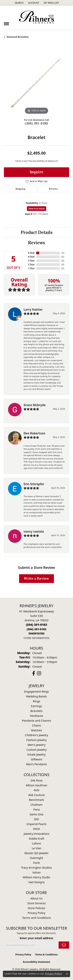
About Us (37, 898)
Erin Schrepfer (34, 484)
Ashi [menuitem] (36, 790)
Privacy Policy (36, 913)
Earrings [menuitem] (36, 706)
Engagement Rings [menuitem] (37, 692)
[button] (19, 3)
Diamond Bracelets (18, 37)
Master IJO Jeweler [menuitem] (37, 853)
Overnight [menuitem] (36, 858)
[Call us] (36, 633)
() (63, 253)
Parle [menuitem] (36, 863)
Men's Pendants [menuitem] (36, 764)
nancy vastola (34, 531)
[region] (36, 83)
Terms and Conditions (36, 918)
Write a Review (36, 579)
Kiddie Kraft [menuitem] (36, 839)
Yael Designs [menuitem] (36, 882)
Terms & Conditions (46, 955)
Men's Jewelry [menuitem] (37, 745)
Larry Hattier (33, 309)
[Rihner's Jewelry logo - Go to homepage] (37, 17)
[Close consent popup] (67, 974)
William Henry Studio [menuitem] (36, 877)
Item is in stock (37, 208)
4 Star (31, 257)
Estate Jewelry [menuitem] (36, 754)
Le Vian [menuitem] (36, 848)
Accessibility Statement (36, 962)
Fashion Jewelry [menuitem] (36, 740)
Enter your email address (36, 938)
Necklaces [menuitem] (36, 716)
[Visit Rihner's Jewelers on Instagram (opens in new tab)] (39, 673)
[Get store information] (36, 638)
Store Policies (37, 908)
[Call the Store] (36, 625)
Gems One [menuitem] (36, 814)
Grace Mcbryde (35, 405)
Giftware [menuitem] (37, 759)
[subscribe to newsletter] (64, 945)
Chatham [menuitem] (37, 805)
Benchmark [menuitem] (36, 800)
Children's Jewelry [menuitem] (36, 735)
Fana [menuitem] (36, 809)
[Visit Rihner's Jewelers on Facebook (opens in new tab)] (34, 673)
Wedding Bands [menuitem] (36, 696)
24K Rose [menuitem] (37, 780)
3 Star (31, 261)
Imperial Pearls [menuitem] (37, 824)
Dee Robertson (34, 433)
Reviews (36, 243)
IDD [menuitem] (37, 819)
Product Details (37, 233)
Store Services (36, 903)
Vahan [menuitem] (36, 872)
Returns (53, 189)
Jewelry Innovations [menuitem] (37, 834)
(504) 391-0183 (36, 124)
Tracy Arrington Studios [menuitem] (36, 868)
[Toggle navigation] (6, 22)
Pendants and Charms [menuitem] (36, 721)
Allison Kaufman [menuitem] (37, 785)
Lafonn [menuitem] (36, 843)
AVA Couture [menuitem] (36, 795)
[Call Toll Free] (36, 629)
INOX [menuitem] (36, 829)
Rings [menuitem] (36, 701)
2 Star (31, 264)
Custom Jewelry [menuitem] (36, 750)
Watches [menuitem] (36, 730)
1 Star (31, 268)
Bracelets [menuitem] (36, 711)
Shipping (20, 189)
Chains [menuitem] (37, 725)
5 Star (31, 253)
